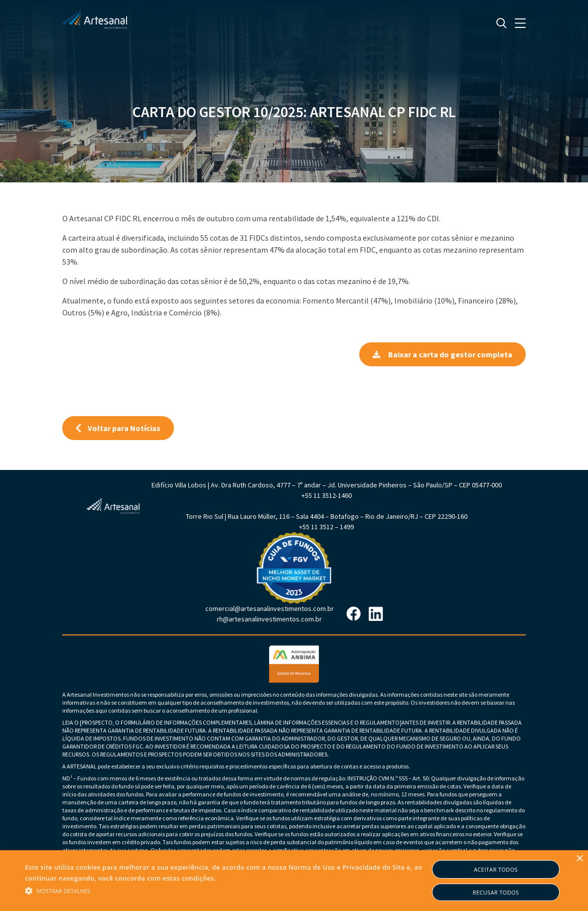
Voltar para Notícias (118, 428)
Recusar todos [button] (496, 892)
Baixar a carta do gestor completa (442, 354)
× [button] (579, 859)
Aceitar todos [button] (496, 869)
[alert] (294, 881)
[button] (227, 890)
